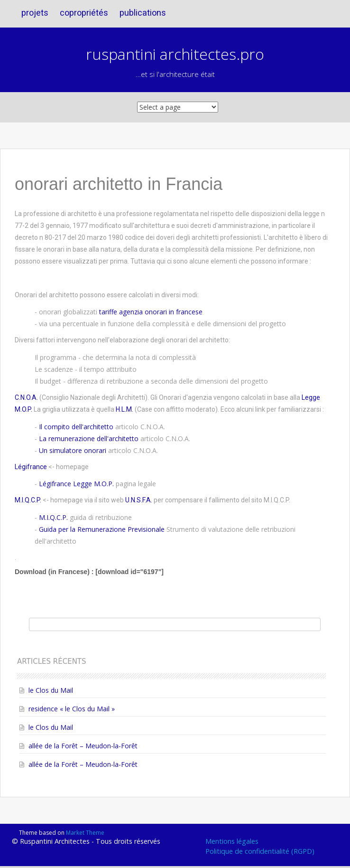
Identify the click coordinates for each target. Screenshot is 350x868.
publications (143, 13)
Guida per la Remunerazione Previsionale (102, 529)
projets (35, 13)
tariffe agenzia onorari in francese (151, 312)
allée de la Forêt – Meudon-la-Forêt (83, 746)
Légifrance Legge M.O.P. (76, 484)
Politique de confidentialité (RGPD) (260, 851)
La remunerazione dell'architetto (89, 439)
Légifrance (31, 467)
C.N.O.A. (26, 397)
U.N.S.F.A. (139, 500)
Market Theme (85, 833)
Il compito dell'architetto (76, 427)
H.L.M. (124, 409)
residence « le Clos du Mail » (72, 709)
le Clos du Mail (51, 690)
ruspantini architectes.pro (175, 54)
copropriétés (84, 13)
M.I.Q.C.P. (28, 500)
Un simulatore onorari (73, 450)
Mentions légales (232, 841)
